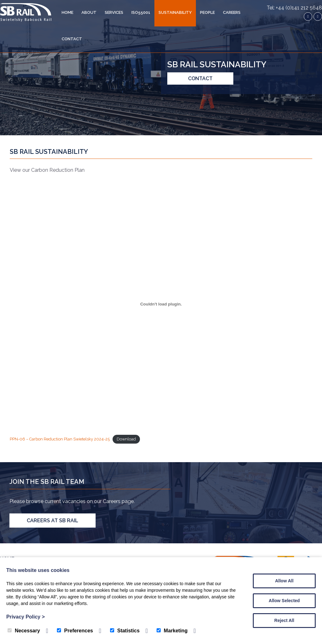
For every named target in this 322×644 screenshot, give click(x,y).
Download (126, 439)
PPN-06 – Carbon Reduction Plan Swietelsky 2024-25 (60, 439)
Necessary (24, 631)
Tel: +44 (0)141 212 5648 (294, 8)
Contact (72, 39)
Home (67, 12)
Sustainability (175, 12)
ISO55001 (141, 12)
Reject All (284, 620)
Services (114, 12)
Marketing (172, 631)
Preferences (75, 631)
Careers (232, 12)
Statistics (125, 631)
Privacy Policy (25, 617)
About (89, 12)
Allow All (284, 581)
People (207, 12)
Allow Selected (284, 601)
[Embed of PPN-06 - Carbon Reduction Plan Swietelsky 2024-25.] (161, 304)
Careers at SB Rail (53, 521)
